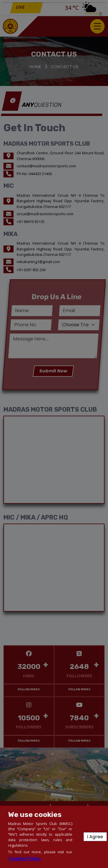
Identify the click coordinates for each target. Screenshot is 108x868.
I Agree (95, 837)
